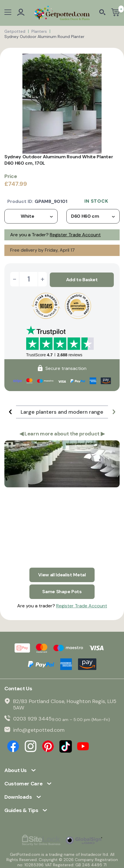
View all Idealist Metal (62, 573)
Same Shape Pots (62, 589)
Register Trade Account (75, 235)
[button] (10, 411)
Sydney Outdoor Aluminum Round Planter (44, 37)
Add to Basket (82, 279)
